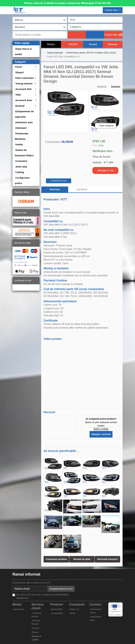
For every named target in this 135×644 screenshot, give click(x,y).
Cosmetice (21, 161)
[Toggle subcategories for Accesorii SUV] (35, 89)
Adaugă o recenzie (101, 434)
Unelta (19, 144)
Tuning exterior (24, 83)
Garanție (36, 628)
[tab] (109, 190)
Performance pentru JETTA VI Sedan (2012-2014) (91, 53)
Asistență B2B (57, 613)
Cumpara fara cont (58, 181)
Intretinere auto (24, 122)
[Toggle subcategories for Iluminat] (35, 106)
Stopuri (20, 72)
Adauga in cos (105, 170)
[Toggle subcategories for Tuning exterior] (35, 83)
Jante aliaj (21, 167)
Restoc (51, 44)
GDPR (73, 613)
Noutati (93, 44)
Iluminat (20, 106)
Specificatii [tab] (82, 189)
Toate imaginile (106, 126)
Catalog (20, 172)
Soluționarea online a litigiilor (115, 611)
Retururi (35, 632)
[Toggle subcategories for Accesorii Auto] (35, 100)
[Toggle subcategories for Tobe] (35, 95)
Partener (113, 44)
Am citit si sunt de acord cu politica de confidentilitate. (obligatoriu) (43, 596)
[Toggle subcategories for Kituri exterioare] (35, 78)
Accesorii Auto (24, 100)
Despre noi (74, 609)
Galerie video (19, 609)
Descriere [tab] (55, 189)
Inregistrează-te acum (61, 589)
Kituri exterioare (24, 78)
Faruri (19, 67)
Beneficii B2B (56, 609)
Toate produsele (55, 53)
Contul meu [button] (112, 10)
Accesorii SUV (24, 89)
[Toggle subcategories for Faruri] (35, 67)
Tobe (18, 95)
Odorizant (21, 128)
